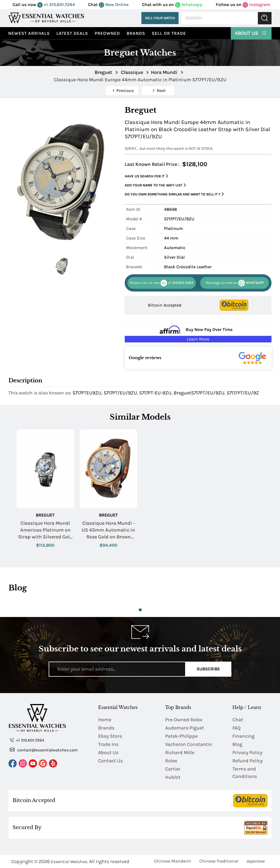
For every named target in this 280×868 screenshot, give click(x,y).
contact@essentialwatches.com (44, 750)
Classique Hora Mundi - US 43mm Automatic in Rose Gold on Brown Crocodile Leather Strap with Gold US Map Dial (108, 530)
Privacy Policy (247, 752)
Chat (238, 720)
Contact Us (110, 761)
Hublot (173, 777)
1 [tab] (140, 610)
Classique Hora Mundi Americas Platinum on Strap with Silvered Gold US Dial (45, 530)
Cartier (173, 769)
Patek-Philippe (181, 736)
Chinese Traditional (219, 861)
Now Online (114, 5)
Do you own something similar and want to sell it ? (174, 194)
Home (105, 720)
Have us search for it (146, 176)
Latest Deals (72, 33)
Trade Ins (108, 744)
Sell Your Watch (160, 18)
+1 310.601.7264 (56, 5)
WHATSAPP (235, 283)
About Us (251, 33)
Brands (136, 33)
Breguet (45, 515)
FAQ (237, 728)
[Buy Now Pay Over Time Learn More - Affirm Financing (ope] (198, 333)
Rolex (171, 761)
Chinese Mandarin (173, 861)
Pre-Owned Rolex (184, 720)
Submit (265, 18)
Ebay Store (110, 736)
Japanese (256, 861)
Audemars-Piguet (185, 728)
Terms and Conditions (245, 773)
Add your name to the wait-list (155, 185)
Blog (237, 744)
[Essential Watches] (46, 18)
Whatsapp (189, 5)
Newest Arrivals (29, 33)
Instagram (256, 5)
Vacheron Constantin (189, 744)
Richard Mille (180, 752)
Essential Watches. (69, 862)
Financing (243, 736)
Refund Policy (247, 761)
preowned (107, 33)
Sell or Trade (169, 33)
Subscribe (208, 669)
